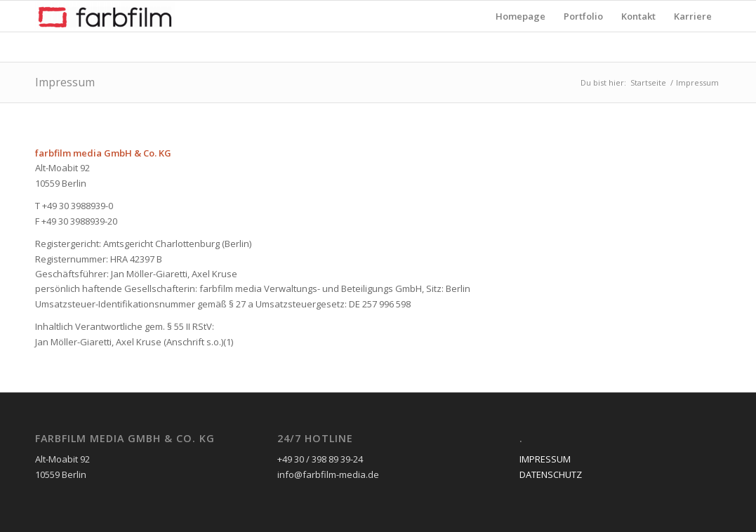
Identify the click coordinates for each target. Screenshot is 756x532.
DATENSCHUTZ (551, 474)
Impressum (65, 82)
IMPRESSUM (545, 459)
